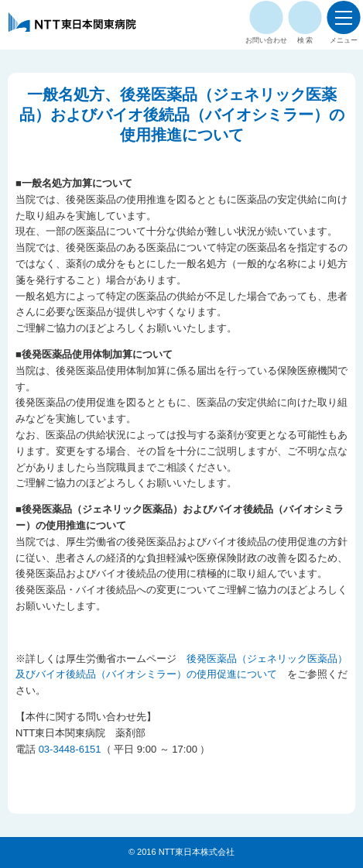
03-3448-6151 (70, 749)
